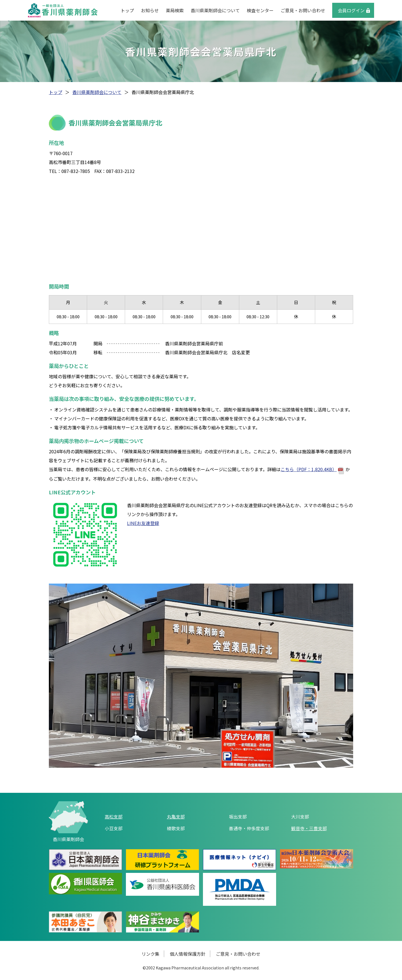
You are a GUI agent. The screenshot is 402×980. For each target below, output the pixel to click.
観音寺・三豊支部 (309, 828)
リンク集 (150, 954)
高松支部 (114, 817)
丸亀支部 (176, 817)
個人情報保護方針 (188, 954)
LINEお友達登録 (143, 523)
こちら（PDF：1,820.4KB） (312, 469)
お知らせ (150, 10)
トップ (127, 10)
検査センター (260, 10)
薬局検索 (175, 10)
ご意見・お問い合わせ (303, 10)
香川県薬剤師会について (215, 10)
